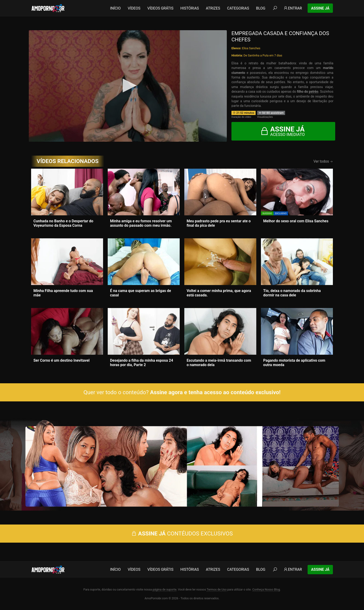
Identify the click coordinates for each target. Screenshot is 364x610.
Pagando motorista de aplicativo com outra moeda (294, 363)
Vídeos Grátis (160, 8)
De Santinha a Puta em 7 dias (263, 55)
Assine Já (320, 8)
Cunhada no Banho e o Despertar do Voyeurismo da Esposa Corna (63, 223)
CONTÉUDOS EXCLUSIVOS (182, 534)
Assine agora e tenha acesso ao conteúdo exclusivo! (215, 392)
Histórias (190, 8)
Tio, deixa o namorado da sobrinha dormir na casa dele (292, 293)
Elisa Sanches (251, 48)
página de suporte (164, 589)
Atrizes (213, 8)
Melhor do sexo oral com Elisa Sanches (296, 221)
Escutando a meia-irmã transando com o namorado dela (219, 363)
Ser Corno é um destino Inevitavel (62, 360)
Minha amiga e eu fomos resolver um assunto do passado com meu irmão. (141, 223)
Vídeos (134, 8)
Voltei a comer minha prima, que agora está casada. (219, 293)
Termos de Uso (217, 589)
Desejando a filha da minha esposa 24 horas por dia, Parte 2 (142, 363)
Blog (261, 8)
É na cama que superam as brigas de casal (141, 293)
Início (115, 8)
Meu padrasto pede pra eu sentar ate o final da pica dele (219, 223)
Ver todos (323, 161)
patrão (314, 92)
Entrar (293, 8)
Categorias (238, 8)
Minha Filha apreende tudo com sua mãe (63, 293)
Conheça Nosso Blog (266, 589)
